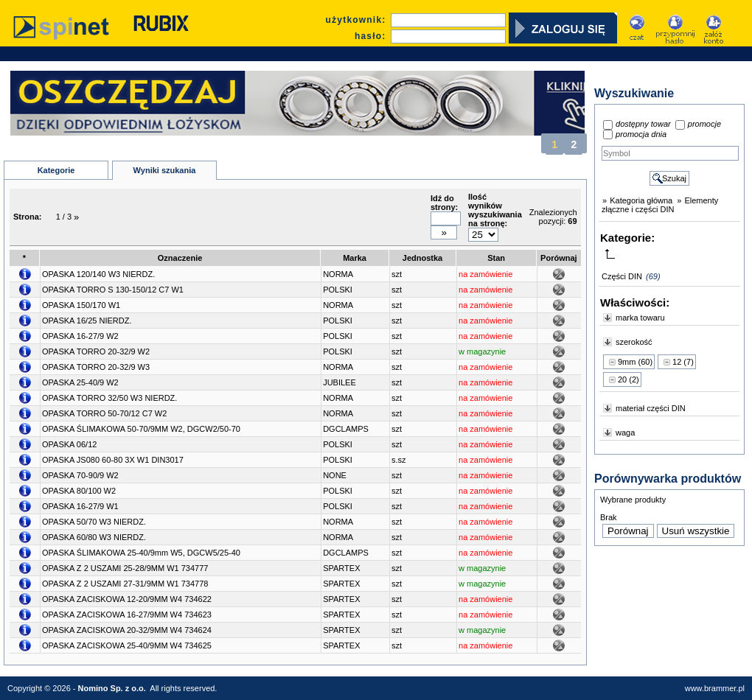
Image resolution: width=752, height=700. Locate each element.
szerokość (634, 342)
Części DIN (622, 276)
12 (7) (683, 362)
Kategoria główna (641, 200)
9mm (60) (635, 362)
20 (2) (629, 379)
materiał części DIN (651, 408)
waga (625, 433)
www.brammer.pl (715, 688)
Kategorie (56, 170)
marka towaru (640, 318)
